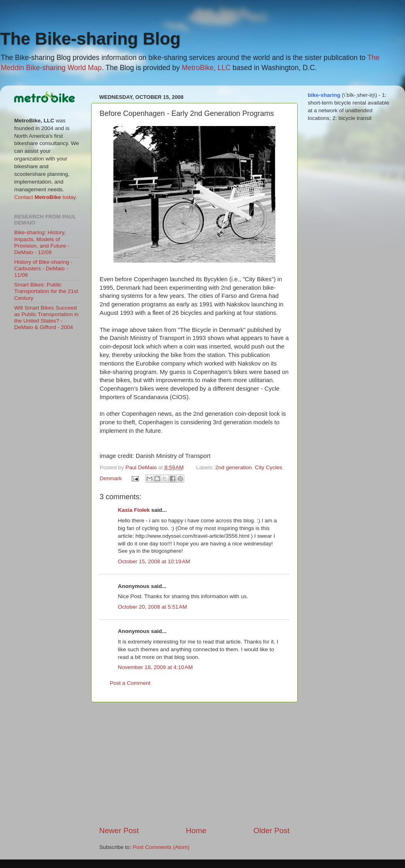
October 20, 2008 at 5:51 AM (152, 607)
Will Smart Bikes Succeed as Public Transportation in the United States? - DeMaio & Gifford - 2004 (46, 318)
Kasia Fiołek (134, 510)
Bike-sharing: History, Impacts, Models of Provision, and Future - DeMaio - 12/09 (42, 242)
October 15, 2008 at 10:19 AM (154, 561)
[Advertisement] (194, 764)
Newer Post (119, 831)
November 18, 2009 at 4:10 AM (155, 667)
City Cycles (269, 467)
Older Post (272, 831)
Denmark (111, 478)
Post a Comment (130, 683)
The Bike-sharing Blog (90, 39)
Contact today (45, 197)
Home (196, 831)
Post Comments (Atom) (161, 847)
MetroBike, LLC (206, 68)
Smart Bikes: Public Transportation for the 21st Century (46, 291)
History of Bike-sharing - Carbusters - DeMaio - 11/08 (43, 268)
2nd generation (234, 467)
